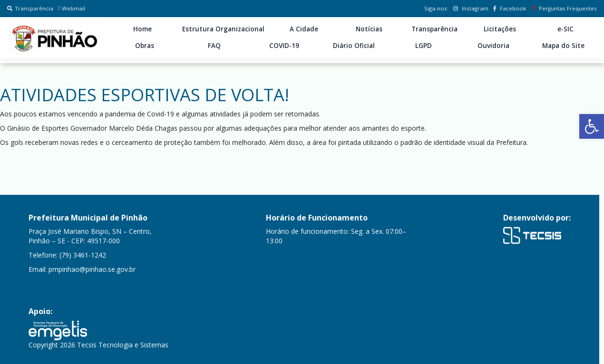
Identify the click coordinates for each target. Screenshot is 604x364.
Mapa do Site (563, 46)
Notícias (369, 29)
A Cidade (304, 29)
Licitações (500, 29)
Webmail (72, 8)
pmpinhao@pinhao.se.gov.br (92, 269)
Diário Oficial (354, 46)
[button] (592, 126)
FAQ (214, 46)
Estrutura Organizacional (223, 29)
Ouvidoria (493, 46)
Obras (145, 46)
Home (142, 29)
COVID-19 (284, 46)
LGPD (424, 46)
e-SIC (565, 29)
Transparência (30, 8)
